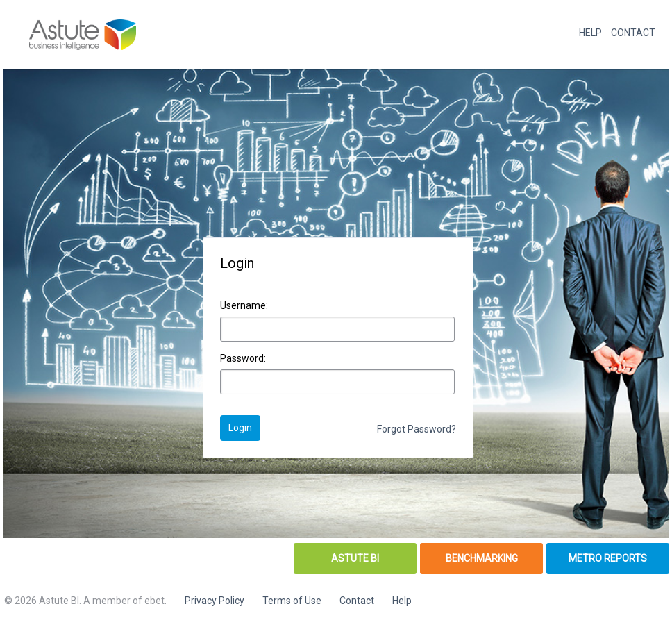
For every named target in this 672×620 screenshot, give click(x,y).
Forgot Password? (417, 429)
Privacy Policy (215, 601)
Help (402, 601)
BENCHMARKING (482, 558)
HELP (590, 33)
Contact (357, 601)
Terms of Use (292, 601)
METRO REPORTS (608, 558)
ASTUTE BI (355, 558)
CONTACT (633, 33)
